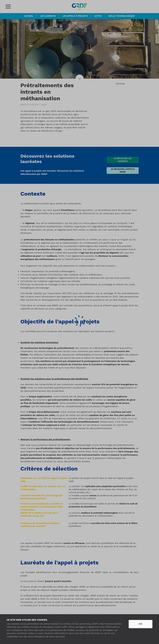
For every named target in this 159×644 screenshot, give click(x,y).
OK (141, 624)
